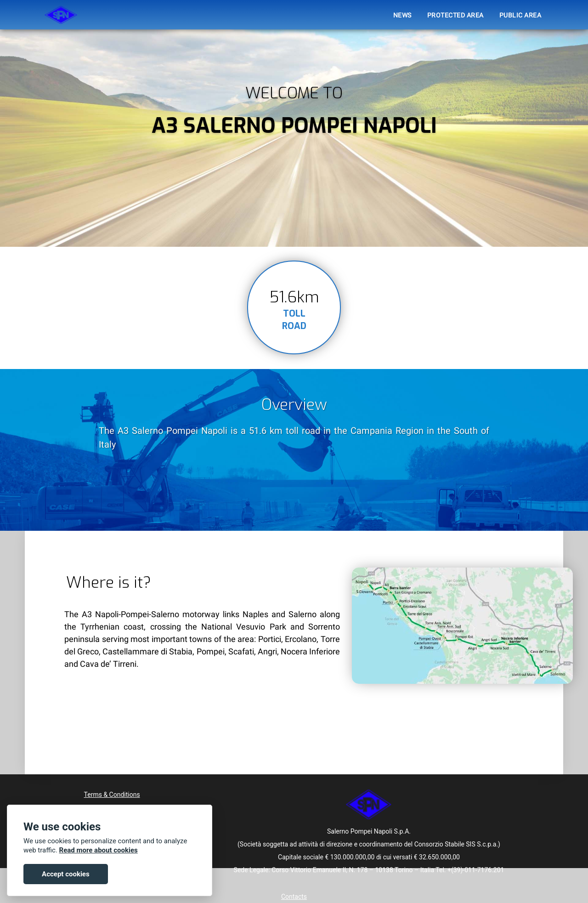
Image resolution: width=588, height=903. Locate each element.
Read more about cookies (99, 850)
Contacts (294, 897)
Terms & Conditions (112, 795)
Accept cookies (66, 874)
